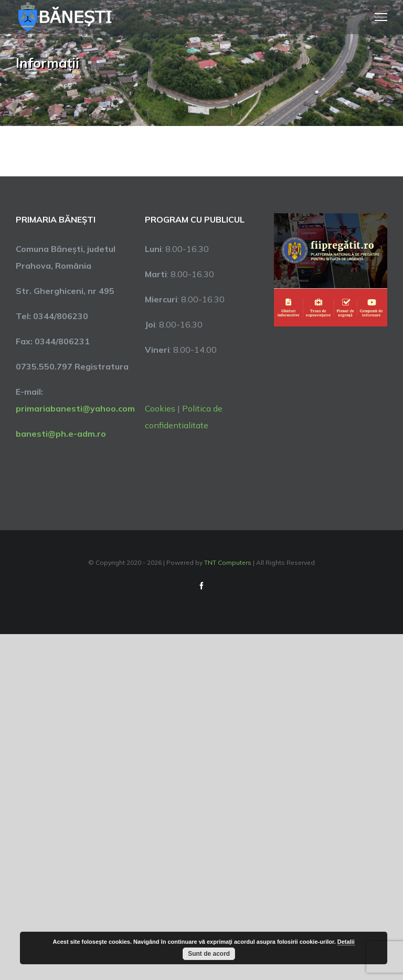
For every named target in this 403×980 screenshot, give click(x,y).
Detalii (346, 942)
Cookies (160, 408)
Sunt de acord (209, 954)
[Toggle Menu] (381, 17)
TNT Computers (228, 562)
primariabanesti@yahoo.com (75, 408)
